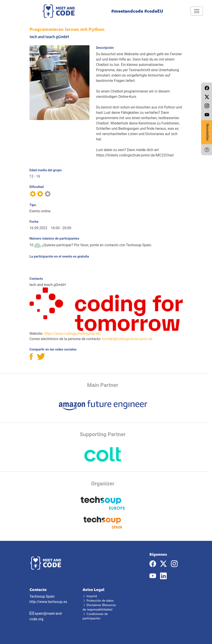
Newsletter (207, 132)
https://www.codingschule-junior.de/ (73, 334)
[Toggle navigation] (197, 11)
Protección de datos (98, 600)
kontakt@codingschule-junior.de (127, 339)
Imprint (90, 596)
